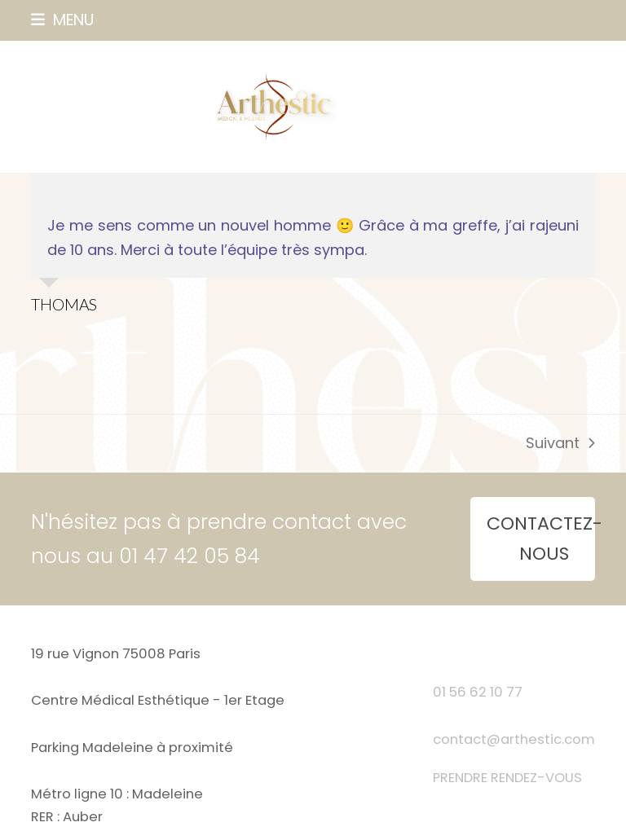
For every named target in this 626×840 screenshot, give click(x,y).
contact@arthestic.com (514, 739)
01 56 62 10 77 (478, 692)
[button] (62, 20)
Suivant (560, 444)
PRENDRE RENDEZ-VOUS (507, 778)
